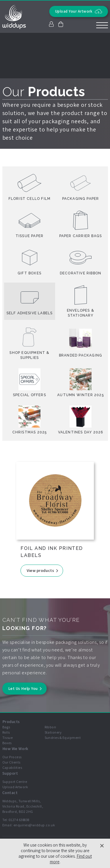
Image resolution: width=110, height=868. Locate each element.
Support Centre (15, 782)
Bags (6, 727)
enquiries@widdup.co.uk (34, 825)
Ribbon (50, 727)
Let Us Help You (23, 688)
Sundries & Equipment (63, 738)
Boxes (7, 743)
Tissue (8, 738)
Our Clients (11, 762)
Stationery (53, 732)
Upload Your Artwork (79, 11)
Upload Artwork (15, 787)
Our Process (12, 757)
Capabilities (12, 767)
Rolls (6, 732)
